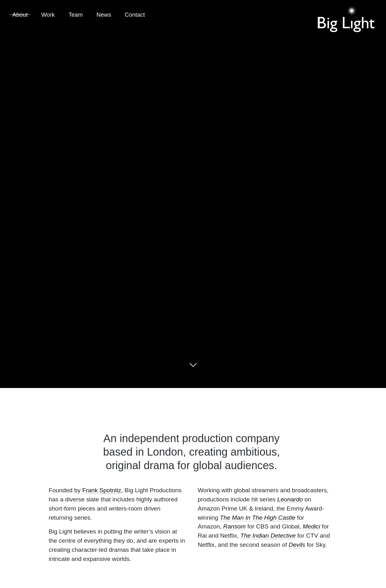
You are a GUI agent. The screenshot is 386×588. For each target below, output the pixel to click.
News (104, 15)
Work (48, 15)
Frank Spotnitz (102, 490)
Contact (135, 15)
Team (76, 15)
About (20, 15)
